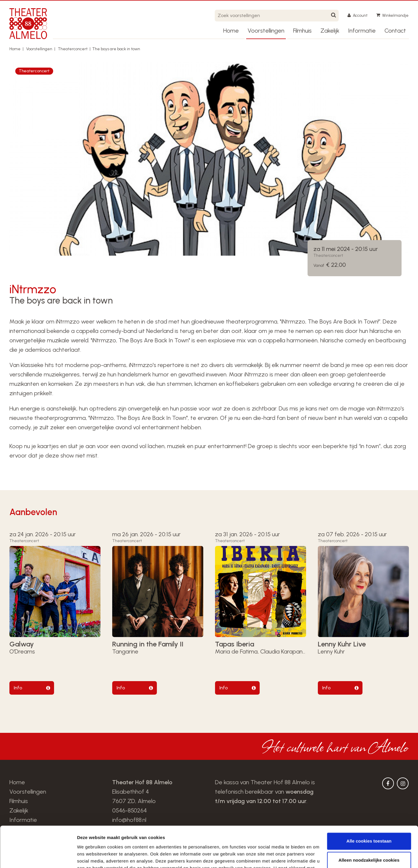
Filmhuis (302, 31)
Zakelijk (330, 31)
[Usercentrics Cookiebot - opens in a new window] (38, 857)
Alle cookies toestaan (369, 806)
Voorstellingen (266, 31)
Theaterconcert (73, 49)
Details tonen (91, 856)
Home (231, 31)
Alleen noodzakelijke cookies (369, 825)
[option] (209, 159)
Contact (395, 31)
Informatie (362, 31)
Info (18, 688)
